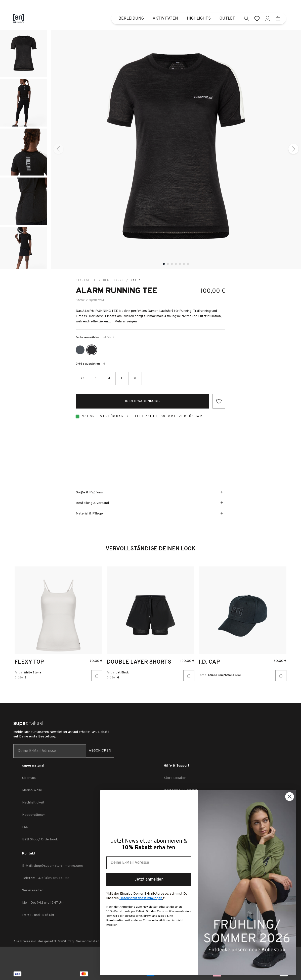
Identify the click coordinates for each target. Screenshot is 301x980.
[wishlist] (257, 18)
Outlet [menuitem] (227, 19)
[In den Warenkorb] (97, 676)
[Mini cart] (278, 18)
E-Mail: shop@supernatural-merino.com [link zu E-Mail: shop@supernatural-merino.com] (52, 866)
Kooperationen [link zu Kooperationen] (34, 815)
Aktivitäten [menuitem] (165, 19)
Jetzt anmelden (149, 880)
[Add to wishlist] (219, 401)
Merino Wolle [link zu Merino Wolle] (32, 790)
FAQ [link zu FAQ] (25, 827)
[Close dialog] (290, 797)
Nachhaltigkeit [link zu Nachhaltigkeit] (33, 803)
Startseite (86, 280)
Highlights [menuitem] (199, 19)
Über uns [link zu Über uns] (29, 778)
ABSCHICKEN (100, 751)
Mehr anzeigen (126, 322)
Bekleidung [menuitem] (131, 19)
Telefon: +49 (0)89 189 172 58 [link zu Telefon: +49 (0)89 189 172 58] (46, 878)
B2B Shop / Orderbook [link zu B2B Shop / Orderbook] (40, 840)
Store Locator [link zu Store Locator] (175, 778)
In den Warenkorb (142, 401)
